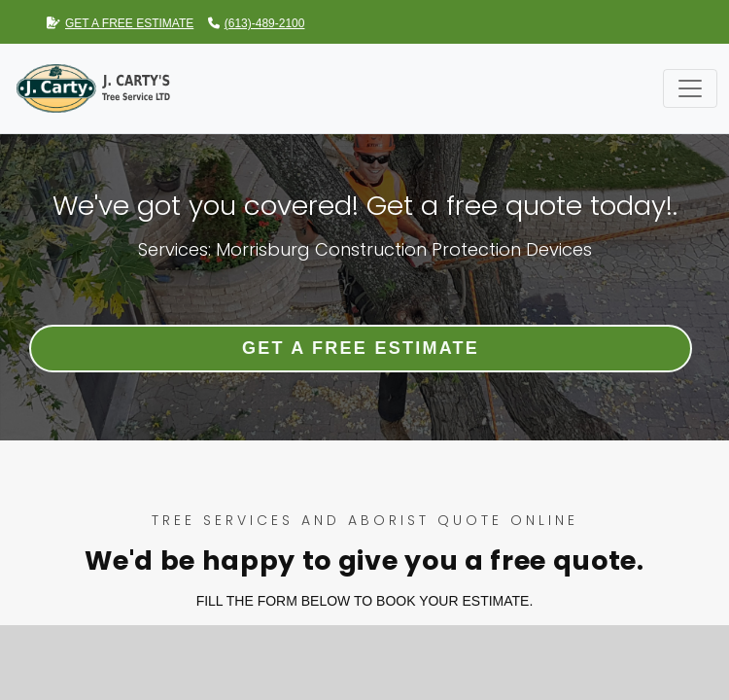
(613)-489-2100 (257, 23)
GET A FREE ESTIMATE (120, 23)
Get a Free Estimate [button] (361, 348)
